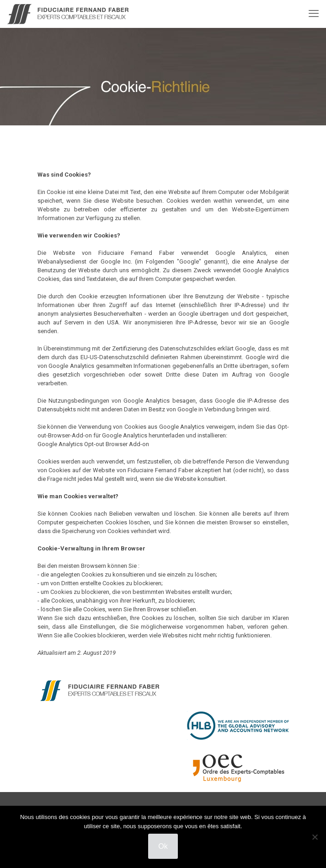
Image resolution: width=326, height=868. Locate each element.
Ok (163, 846)
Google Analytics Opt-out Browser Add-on (93, 444)
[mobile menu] (314, 14)
